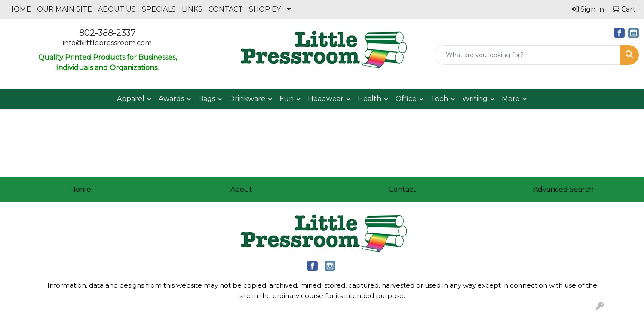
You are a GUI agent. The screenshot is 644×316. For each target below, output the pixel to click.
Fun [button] (287, 99)
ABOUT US (117, 9)
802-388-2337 (107, 33)
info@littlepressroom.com (107, 43)
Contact (402, 189)
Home (81, 189)
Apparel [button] (131, 99)
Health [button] (370, 99)
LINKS (192, 9)
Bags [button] (207, 99)
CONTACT (226, 9)
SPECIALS (159, 9)
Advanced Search (563, 189)
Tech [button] (439, 99)
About (241, 189)
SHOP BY (265, 9)
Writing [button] (475, 99)
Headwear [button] (326, 99)
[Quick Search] (528, 55)
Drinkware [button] (247, 99)
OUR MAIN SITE (64, 9)
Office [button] (406, 99)
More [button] (511, 99)
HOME (20, 9)
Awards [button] (171, 99)
